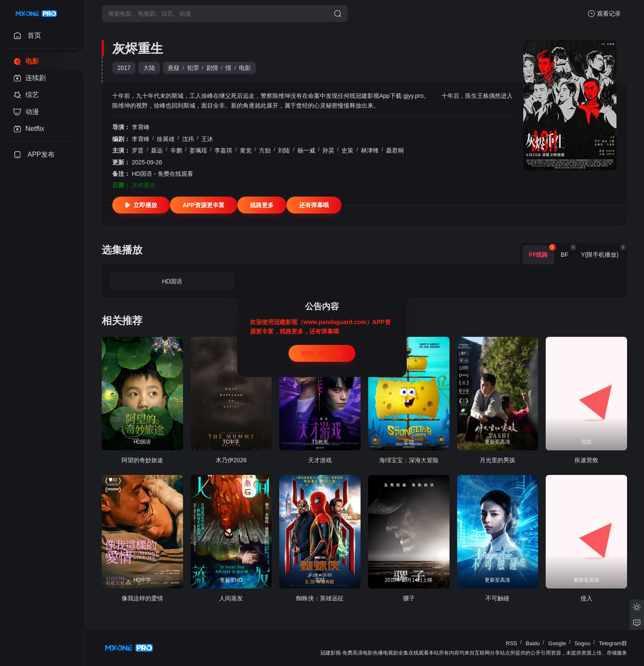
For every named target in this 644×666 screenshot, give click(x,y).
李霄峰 (141, 127)
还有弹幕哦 (314, 205)
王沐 (207, 139)
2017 (124, 68)
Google (557, 643)
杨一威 (306, 150)
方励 (265, 150)
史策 (347, 150)
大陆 (149, 68)
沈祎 (188, 139)
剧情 (212, 68)
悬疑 (174, 68)
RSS (512, 643)
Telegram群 (613, 643)
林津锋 (370, 150)
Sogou (583, 643)
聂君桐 (395, 150)
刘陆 (284, 150)
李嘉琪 (223, 150)
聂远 (157, 150)
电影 (245, 68)
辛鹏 (176, 150)
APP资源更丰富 (204, 205)
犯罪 (193, 68)
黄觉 (246, 150)
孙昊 (328, 150)
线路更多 (262, 205)
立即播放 (141, 205)
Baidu (533, 643)
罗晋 (138, 150)
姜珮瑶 (198, 150)
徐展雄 (166, 139)
